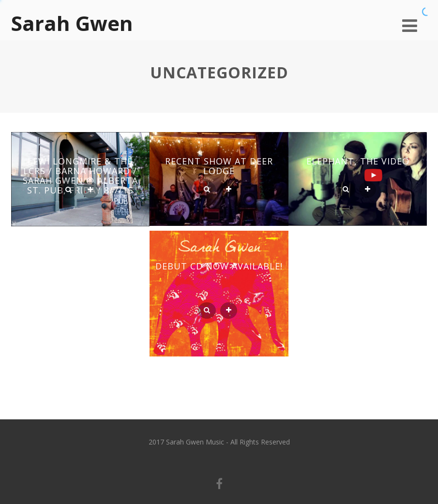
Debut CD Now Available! (219, 266)
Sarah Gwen (72, 23)
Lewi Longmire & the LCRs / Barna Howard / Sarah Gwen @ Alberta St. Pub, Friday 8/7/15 (80, 176)
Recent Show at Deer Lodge (219, 166)
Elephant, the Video (358, 161)
